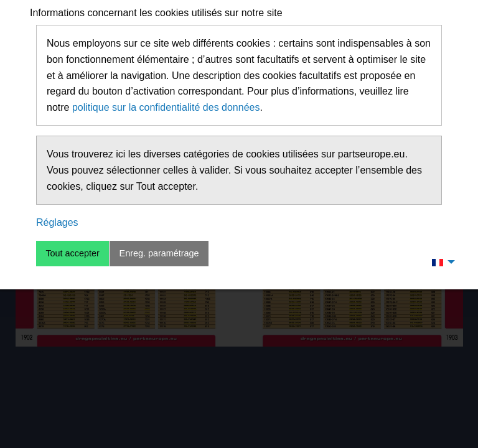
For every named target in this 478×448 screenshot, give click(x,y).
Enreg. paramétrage (159, 253)
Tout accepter (72, 253)
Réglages (57, 222)
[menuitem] (440, 262)
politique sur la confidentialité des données (166, 107)
